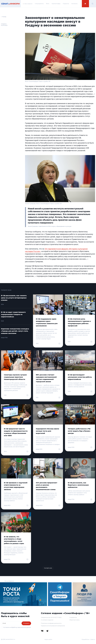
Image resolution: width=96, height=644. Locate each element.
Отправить (26, 623)
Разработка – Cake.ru (88, 639)
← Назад (4, 17)
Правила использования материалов (53, 626)
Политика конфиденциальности (51, 623)
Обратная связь (74, 620)
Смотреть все (48, 568)
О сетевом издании (47, 620)
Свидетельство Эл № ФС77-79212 (51, 617)
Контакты (74, 4)
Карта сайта (48, 639)
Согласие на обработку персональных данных (17, 627)
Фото (48, 4)
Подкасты (66, 4)
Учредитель (73, 617)
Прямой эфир (56, 4)
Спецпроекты (39, 4)
